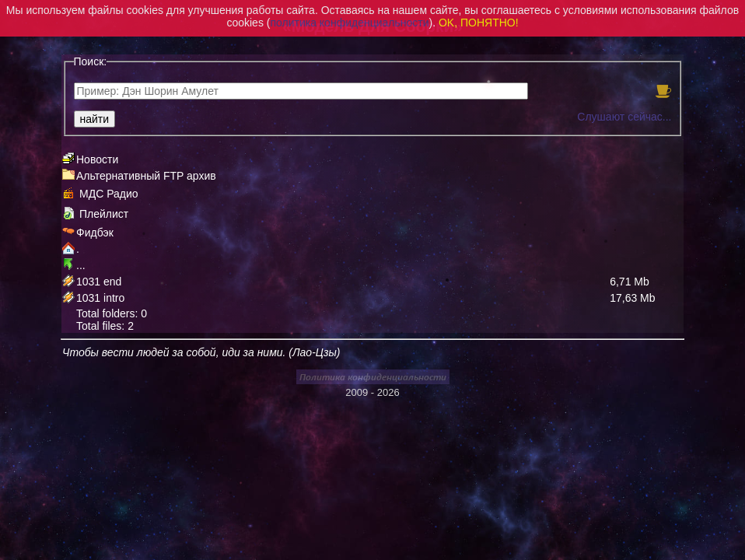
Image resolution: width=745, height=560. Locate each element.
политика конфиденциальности (349, 23)
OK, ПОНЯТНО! (479, 23)
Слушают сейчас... (624, 117)
